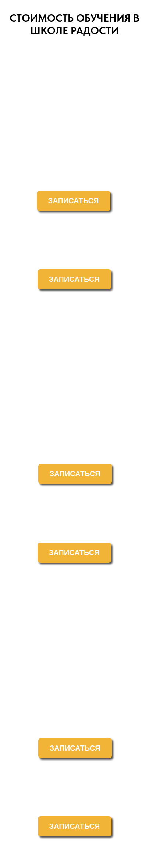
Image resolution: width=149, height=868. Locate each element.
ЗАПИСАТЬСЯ (74, 201)
